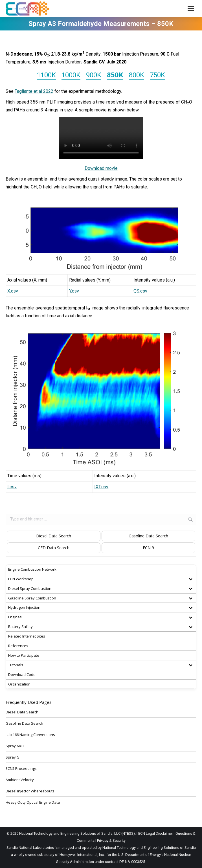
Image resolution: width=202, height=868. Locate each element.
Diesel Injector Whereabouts (30, 791)
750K (157, 75)
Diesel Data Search (54, 536)
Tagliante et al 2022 (34, 91)
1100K (46, 75)
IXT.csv (101, 487)
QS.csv (140, 291)
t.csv (12, 487)
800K (137, 75)
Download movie (101, 168)
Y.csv (74, 291)
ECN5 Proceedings (21, 768)
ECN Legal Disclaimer (156, 833)
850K (115, 75)
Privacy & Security (111, 840)
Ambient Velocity (20, 780)
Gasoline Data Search (148, 536)
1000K (71, 75)
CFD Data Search (54, 548)
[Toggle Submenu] (190, 579)
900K (94, 75)
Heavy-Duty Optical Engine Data (33, 802)
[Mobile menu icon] (191, 8)
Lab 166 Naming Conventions (30, 735)
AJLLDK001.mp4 (101, 138)
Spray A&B (15, 746)
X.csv (13, 291)
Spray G (13, 757)
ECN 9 (148, 548)
